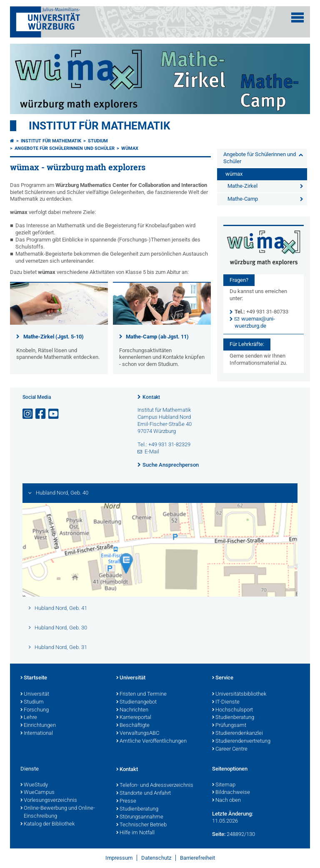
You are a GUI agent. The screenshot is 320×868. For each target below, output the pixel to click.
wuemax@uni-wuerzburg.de (255, 322)
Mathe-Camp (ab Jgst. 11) (157, 337)
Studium (98, 141)
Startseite (34, 678)
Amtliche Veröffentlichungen (151, 741)
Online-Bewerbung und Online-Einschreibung (58, 812)
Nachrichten (132, 710)
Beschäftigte (133, 726)
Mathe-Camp (243, 199)
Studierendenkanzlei (237, 734)
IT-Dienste (226, 702)
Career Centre (230, 749)
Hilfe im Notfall (135, 833)
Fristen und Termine (141, 694)
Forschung (35, 710)
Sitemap (224, 785)
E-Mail (152, 451)
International (37, 734)
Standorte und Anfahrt (144, 793)
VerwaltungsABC (138, 734)
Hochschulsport (232, 710)
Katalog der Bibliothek (47, 824)
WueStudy (34, 785)
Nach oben (226, 801)
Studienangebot (136, 702)
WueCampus (37, 793)
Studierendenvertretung (241, 741)
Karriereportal (134, 718)
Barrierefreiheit (197, 858)
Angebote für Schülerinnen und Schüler (65, 148)
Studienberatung (233, 718)
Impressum (119, 858)
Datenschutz (156, 858)
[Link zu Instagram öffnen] (28, 414)
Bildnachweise (231, 793)
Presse (126, 801)
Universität (35, 694)
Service (223, 678)
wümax (130, 148)
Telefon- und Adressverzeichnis (155, 786)
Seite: (219, 834)
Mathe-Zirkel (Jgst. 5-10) (54, 337)
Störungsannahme (140, 817)
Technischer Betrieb (141, 825)
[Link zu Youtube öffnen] (54, 414)
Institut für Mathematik (100, 126)
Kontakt (151, 397)
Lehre (29, 718)
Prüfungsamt (229, 726)
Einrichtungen (38, 726)
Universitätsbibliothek (239, 694)
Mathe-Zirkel (242, 186)
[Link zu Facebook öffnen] (41, 414)
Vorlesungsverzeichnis (49, 801)
